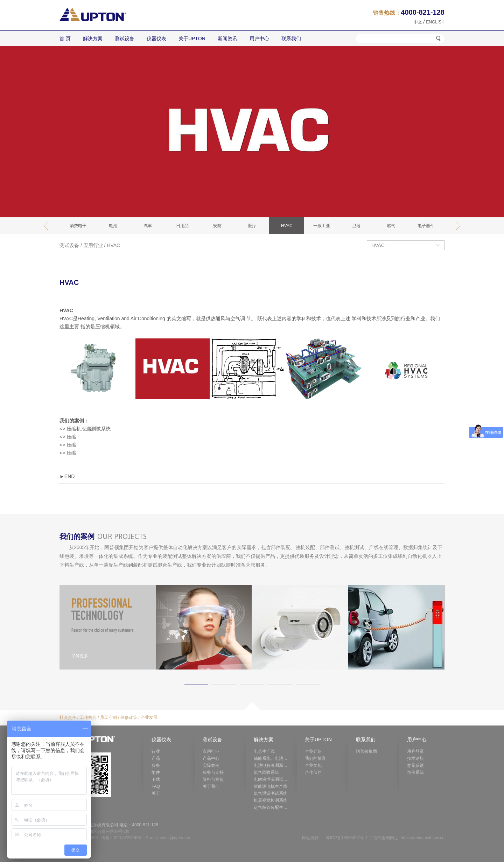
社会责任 (68, 717)
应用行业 (93, 245)
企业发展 (149, 717)
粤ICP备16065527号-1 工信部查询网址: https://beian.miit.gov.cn (385, 838)
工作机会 (88, 717)
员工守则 (108, 717)
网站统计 (310, 838)
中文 (418, 22)
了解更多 (80, 656)
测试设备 (69, 245)
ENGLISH (435, 22)
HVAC (113, 245)
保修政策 (129, 717)
